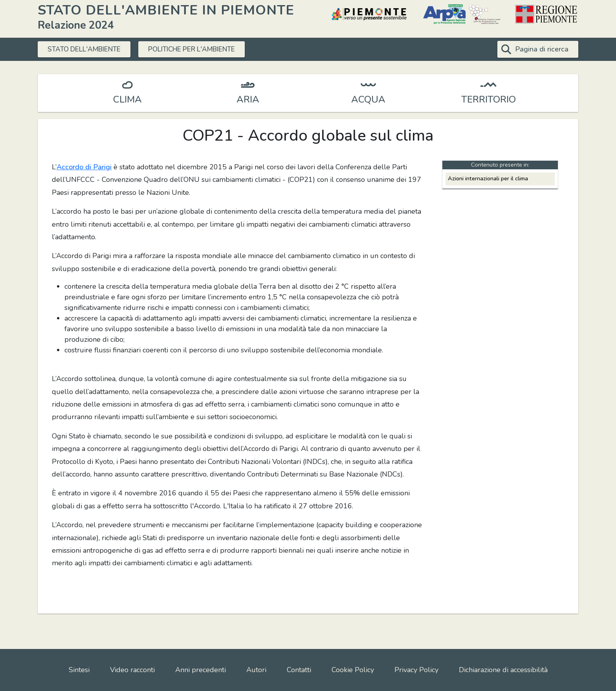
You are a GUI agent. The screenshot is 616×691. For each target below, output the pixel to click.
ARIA (248, 99)
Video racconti (132, 670)
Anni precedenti (201, 670)
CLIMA (127, 99)
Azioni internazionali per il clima (488, 178)
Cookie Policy (353, 670)
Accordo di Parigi (84, 167)
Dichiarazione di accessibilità (503, 670)
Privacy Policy (416, 670)
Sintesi (79, 670)
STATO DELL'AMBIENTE (88, 49)
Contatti (299, 670)
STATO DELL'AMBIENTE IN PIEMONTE (166, 10)
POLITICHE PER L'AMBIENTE (204, 49)
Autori (256, 670)
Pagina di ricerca (542, 49)
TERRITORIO (489, 99)
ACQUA (368, 99)
